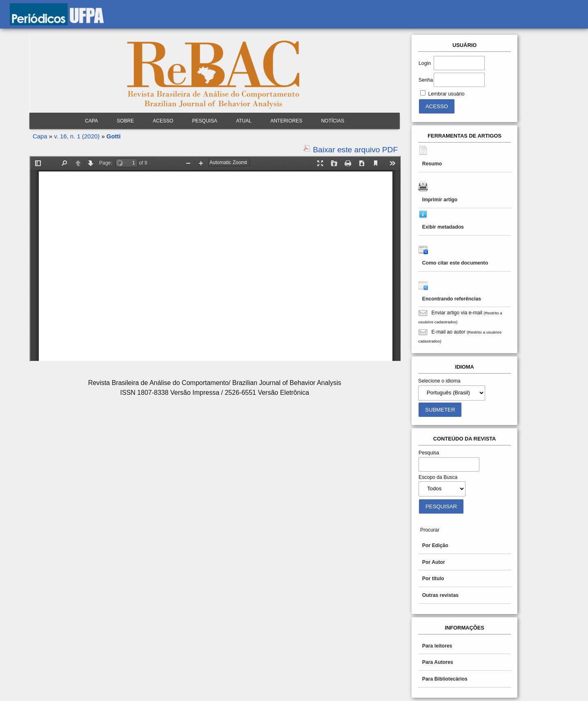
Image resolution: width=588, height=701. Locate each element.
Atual (244, 121)
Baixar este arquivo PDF (355, 150)
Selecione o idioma (439, 381)
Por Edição (435, 545)
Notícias (333, 121)
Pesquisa (205, 121)
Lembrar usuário (446, 94)
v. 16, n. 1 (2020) (77, 136)
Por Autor (434, 562)
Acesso (163, 121)
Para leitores (437, 646)
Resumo (432, 164)
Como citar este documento (455, 263)
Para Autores (438, 662)
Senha (426, 80)
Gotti (114, 136)
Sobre (125, 121)
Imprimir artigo (440, 200)
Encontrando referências (452, 299)
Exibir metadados (443, 227)
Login (425, 63)
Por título (433, 579)
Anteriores (286, 121)
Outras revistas (440, 595)
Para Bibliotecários (445, 679)
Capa (91, 121)
